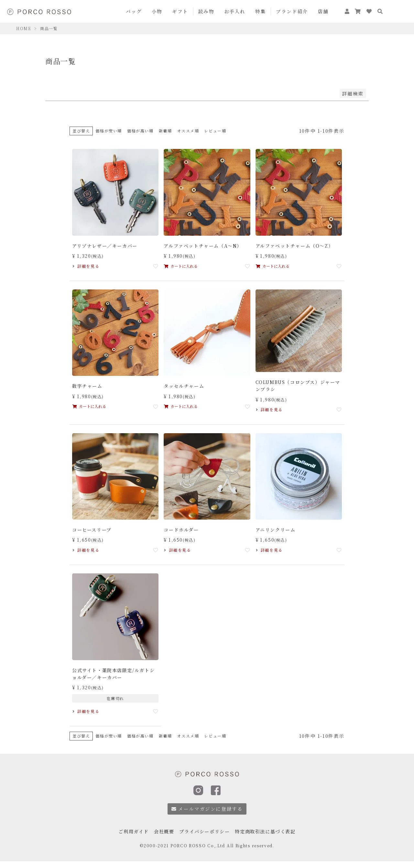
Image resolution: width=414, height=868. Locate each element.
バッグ (134, 11)
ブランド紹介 (292, 11)
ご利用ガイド (129, 831)
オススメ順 (188, 131)
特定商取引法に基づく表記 (268, 831)
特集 (261, 11)
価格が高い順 (140, 131)
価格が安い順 (109, 131)
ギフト (180, 11)
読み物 (206, 11)
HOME (24, 28)
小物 (157, 11)
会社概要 (161, 831)
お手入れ (235, 11)
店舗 (323, 11)
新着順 (165, 131)
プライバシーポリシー (204, 831)
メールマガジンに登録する (207, 809)
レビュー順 (215, 131)
